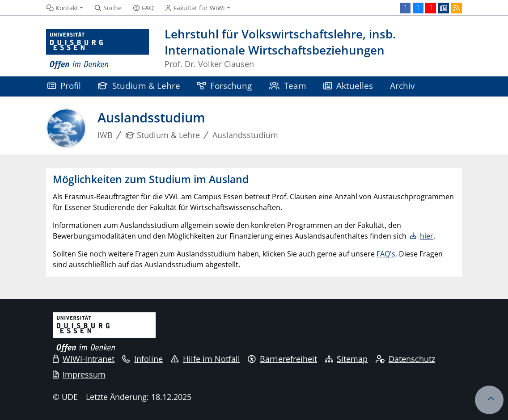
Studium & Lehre (139, 86)
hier (427, 236)
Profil (64, 86)
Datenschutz (405, 359)
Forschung (224, 86)
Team (288, 86)
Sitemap (347, 359)
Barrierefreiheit (282, 359)
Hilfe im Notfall (205, 359)
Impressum (79, 374)
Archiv (402, 86)
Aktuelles (348, 86)
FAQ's (386, 254)
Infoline (142, 359)
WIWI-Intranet (84, 359)
